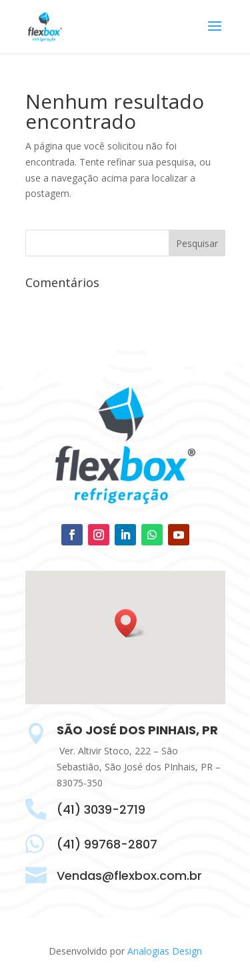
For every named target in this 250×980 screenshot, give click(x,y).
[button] (130, 623)
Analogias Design (165, 951)
